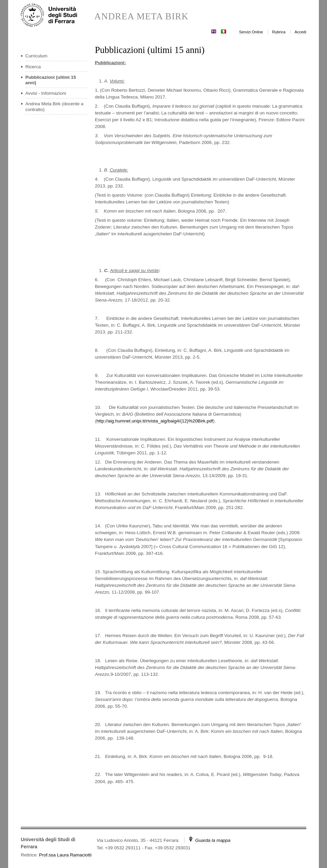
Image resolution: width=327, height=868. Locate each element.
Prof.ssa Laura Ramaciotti (65, 855)
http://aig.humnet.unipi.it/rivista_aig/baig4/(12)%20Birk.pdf (155, 421)
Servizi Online (251, 32)
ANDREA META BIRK (141, 16)
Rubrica (279, 32)
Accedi (301, 32)
